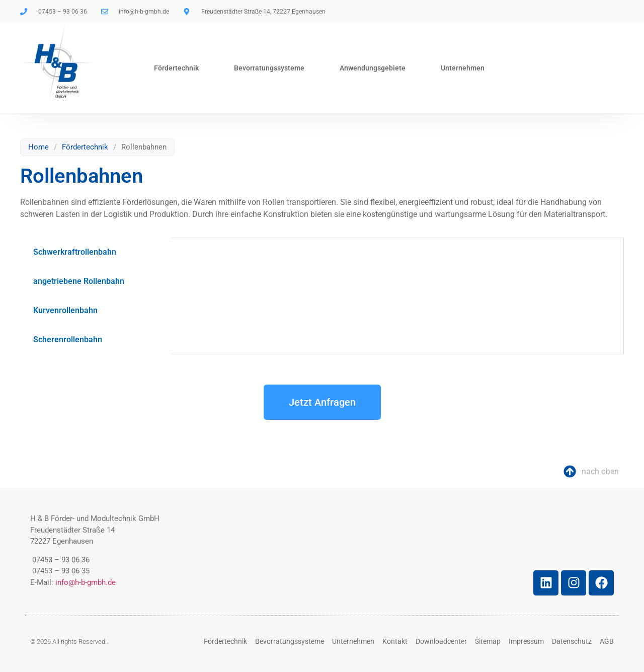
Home (38, 147)
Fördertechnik (176, 68)
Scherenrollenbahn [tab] (68, 340)
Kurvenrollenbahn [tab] (65, 310)
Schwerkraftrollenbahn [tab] (75, 252)
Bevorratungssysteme (269, 68)
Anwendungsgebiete (373, 68)
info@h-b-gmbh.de (86, 582)
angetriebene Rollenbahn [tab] (79, 281)
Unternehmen (463, 68)
